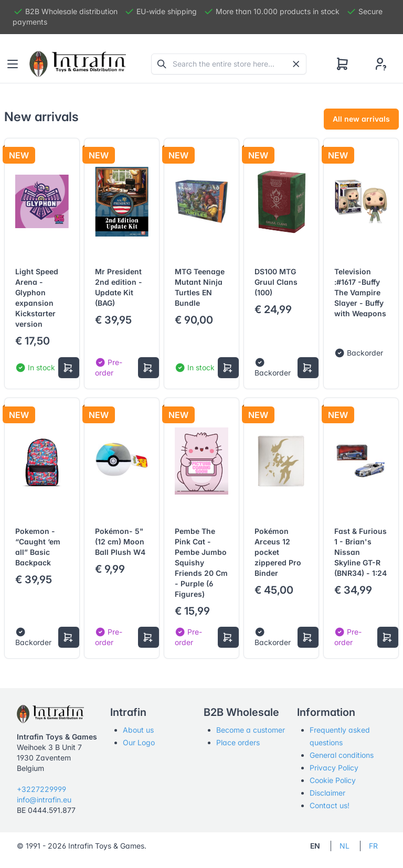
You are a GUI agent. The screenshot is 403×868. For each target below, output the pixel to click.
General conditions (342, 755)
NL (344, 846)
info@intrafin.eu (44, 800)
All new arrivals (361, 119)
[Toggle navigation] (13, 64)
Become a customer (251, 730)
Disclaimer (327, 793)
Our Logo (139, 742)
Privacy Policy (334, 768)
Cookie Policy (333, 780)
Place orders (238, 742)
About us (138, 730)
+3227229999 (41, 789)
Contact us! (330, 805)
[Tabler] (78, 64)
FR (373, 846)
